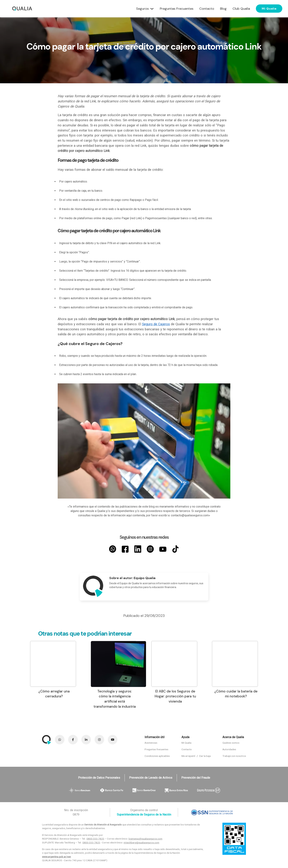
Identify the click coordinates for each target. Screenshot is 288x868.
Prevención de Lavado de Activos (151, 778)
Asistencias (151, 743)
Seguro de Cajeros (156, 324)
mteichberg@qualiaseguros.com (141, 843)
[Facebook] (125, 549)
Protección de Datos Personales (99, 778)
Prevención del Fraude (196, 778)
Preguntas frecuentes (156, 749)
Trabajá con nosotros (234, 756)
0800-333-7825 (95, 839)
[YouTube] (163, 549)
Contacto (187, 749)
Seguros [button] (142, 9)
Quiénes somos (231, 743)
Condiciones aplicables (157, 756)
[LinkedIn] (138, 549)
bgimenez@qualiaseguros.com (145, 839)
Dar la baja (205, 756)
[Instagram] (150, 549)
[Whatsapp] (113, 549)
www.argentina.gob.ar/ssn (56, 857)
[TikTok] (175, 549)
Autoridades (229, 749)
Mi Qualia (269, 9)
